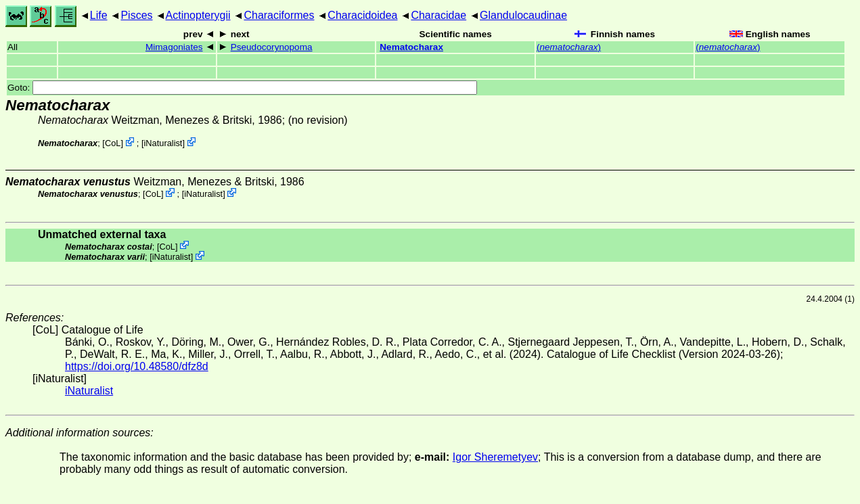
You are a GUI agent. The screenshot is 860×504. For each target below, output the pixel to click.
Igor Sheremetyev (495, 457)
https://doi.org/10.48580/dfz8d (137, 366)
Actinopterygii (198, 15)
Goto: (242, 88)
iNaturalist (163, 143)
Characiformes (279, 15)
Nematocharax (411, 47)
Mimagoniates (174, 47)
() (569, 47)
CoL (113, 143)
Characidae (438, 15)
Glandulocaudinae (523, 15)
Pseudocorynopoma (272, 47)
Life (99, 15)
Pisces (136, 15)
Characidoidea (362, 15)
